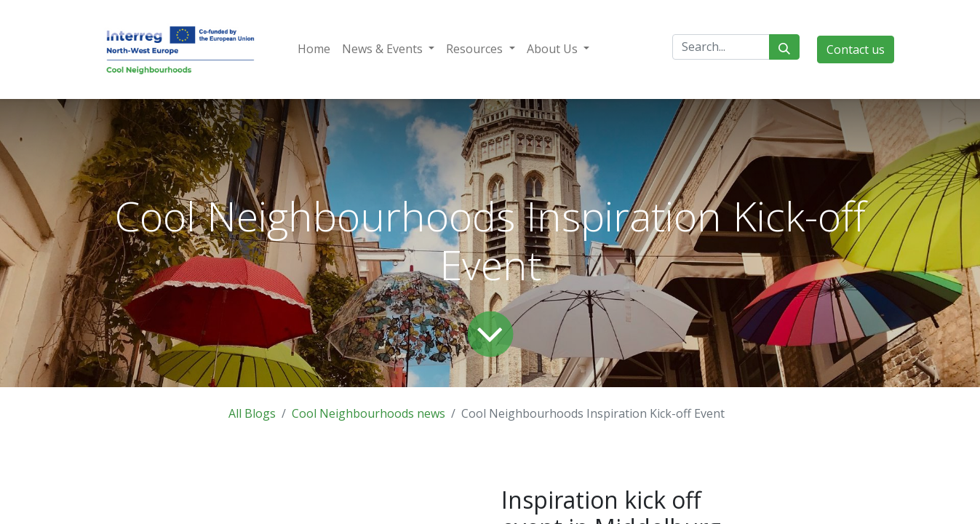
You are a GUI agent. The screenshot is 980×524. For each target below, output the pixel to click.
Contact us (856, 49)
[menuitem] (314, 49)
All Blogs (252, 413)
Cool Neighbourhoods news (369, 413)
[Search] (784, 47)
